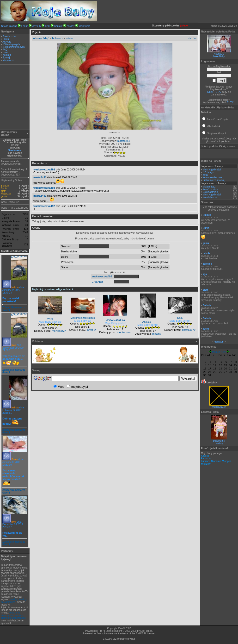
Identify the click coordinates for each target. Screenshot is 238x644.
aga (205, 274)
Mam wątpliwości (212, 170)
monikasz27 (59, 331)
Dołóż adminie (210, 192)
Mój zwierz (84, 26)
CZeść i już (209, 172)
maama (157, 334)
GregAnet (97, 282)
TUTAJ (231, 103)
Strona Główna (9, 26)
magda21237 (219, 406)
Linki (48, 26)
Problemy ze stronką (214, 180)
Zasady (70, 26)
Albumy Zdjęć (41, 38)
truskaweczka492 (44, 169)
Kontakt (58, 26)
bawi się (219, 443)
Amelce (205, 456)
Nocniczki (219, 54)
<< (190, 38)
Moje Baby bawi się (50, 322)
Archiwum (219, 342)
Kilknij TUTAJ (214, 92)
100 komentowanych (14, 47)
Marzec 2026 (219, 352)
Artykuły (37, 26)
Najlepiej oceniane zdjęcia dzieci (52, 289)
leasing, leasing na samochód (14, 601)
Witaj (205, 175)
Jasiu (206, 329)
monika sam (124, 332)
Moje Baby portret (115, 323)
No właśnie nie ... (212, 197)
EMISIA (91, 330)
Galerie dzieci (10, 36)
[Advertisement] (15, 98)
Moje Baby (219, 56)
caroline (207, 264)
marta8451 (124, 141)
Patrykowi (206, 459)
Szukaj (6, 58)
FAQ (5, 50)
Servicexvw (15, 150)
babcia (15, 287)
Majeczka (6, 194)
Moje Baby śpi (83, 321)
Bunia (4, 188)
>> (195, 38)
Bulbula (5, 186)
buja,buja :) (219, 441)
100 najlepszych (11, 44)
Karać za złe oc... (212, 189)
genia (4, 196)
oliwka (70, 38)
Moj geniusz (209, 187)
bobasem (58, 38)
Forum (25, 26)
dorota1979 (189, 330)
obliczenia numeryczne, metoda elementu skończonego (13, 615)
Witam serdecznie (212, 178)
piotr (3, 191)
